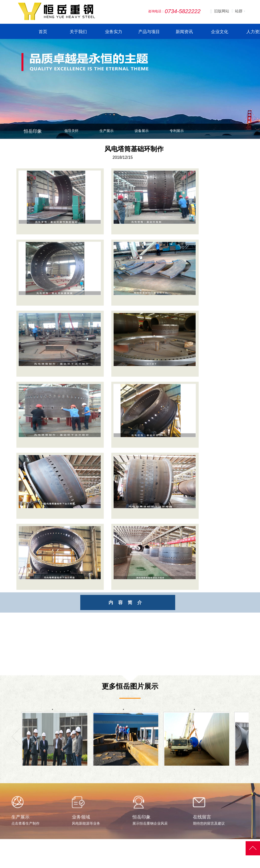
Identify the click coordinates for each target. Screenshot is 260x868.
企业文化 (220, 32)
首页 (43, 32)
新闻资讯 (184, 32)
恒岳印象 (33, 131)
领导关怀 (71, 131)
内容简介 (139, 612)
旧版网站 (219, 11)
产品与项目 (149, 32)
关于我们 (78, 32)
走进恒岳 (124, 856)
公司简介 (123, 866)
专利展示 (177, 131)
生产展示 (107, 131)
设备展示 (142, 131)
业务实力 (114, 32)
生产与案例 (164, 856)
